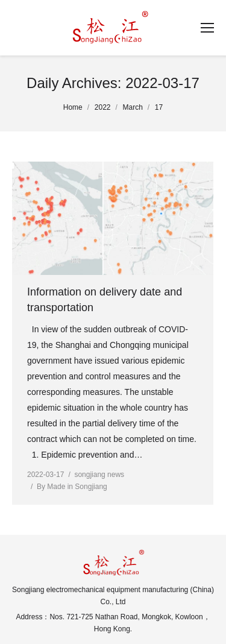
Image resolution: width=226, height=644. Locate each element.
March (133, 107)
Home (73, 107)
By (72, 487)
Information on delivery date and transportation (105, 300)
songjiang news (99, 475)
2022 (103, 107)
